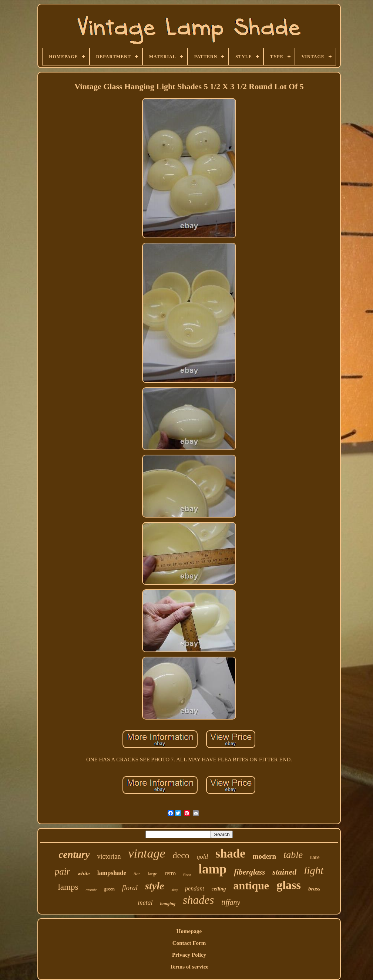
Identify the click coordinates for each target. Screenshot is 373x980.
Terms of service (189, 967)
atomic (91, 890)
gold (202, 857)
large (152, 874)
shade (230, 853)
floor (187, 875)
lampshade (112, 873)
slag (174, 890)
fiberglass (249, 872)
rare (315, 857)
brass (314, 889)
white (83, 873)
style (154, 886)
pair (63, 871)
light (314, 870)
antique (251, 885)
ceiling (219, 889)
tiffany (231, 902)
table (293, 855)
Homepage (189, 931)
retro (170, 873)
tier (137, 874)
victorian (109, 856)
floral (130, 888)
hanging (168, 904)
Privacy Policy (189, 955)
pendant (195, 888)
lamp (213, 869)
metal (145, 903)
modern (264, 856)
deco (181, 855)
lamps (68, 887)
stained (284, 872)
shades (198, 900)
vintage (147, 853)
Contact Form (189, 943)
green (109, 889)
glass (289, 885)
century (74, 855)
